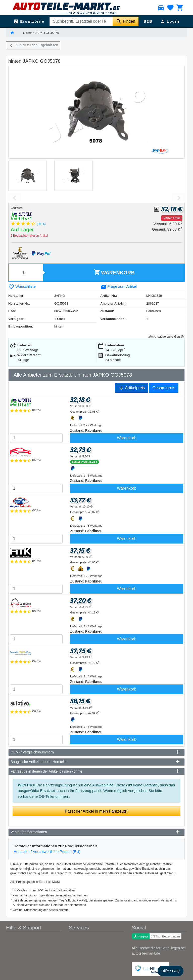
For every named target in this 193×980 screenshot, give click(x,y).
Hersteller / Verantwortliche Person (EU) (47, 851)
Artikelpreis (132, 388)
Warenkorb (114, 272)
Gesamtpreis (164, 388)
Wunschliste (22, 286)
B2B (148, 21)
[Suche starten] (126, 21)
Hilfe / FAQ (171, 971)
